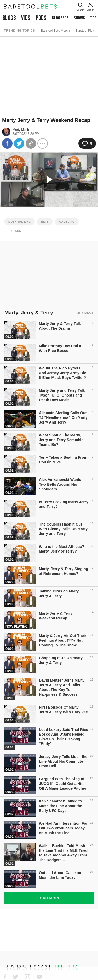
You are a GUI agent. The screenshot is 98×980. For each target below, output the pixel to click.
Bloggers (60, 18)
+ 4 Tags (15, 231)
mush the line (19, 222)
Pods (41, 18)
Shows (79, 18)
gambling (67, 222)
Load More (49, 898)
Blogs (9, 18)
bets (45, 222)
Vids (26, 18)
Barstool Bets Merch (55, 31)
